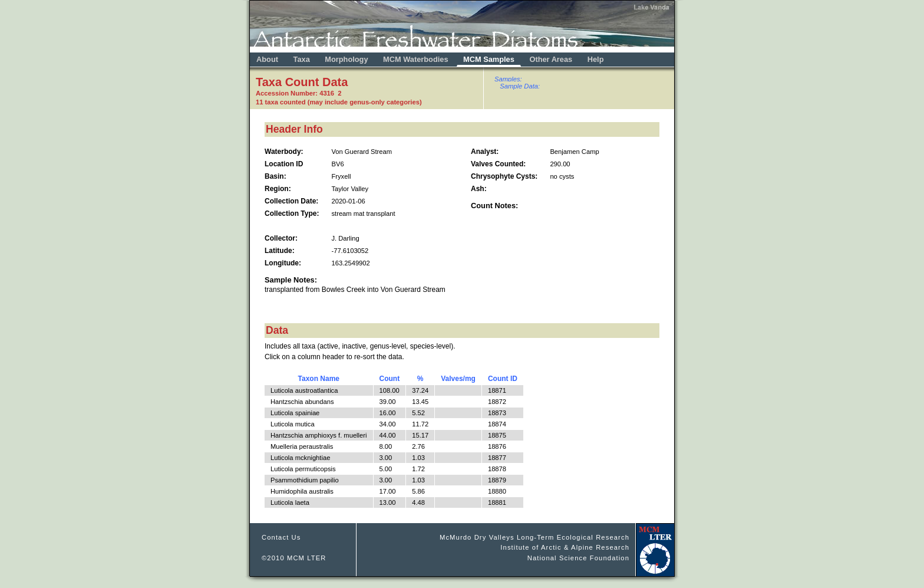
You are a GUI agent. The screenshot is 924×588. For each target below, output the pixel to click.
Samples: (508, 79)
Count (390, 379)
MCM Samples (489, 59)
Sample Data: (520, 86)
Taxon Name (319, 379)
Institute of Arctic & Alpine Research (565, 547)
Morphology (346, 59)
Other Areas (552, 59)
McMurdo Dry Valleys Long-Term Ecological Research (534, 537)
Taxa (302, 59)
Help (596, 59)
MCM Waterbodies (417, 59)
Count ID (503, 379)
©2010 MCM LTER (294, 558)
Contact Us (281, 537)
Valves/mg (458, 379)
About (267, 59)
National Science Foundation (578, 558)
